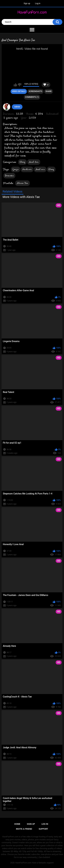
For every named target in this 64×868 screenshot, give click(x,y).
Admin (17, 107)
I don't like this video (20, 85)
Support (43, 829)
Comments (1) (32, 97)
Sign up (27, 3)
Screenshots (35, 91)
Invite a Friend (24, 829)
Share (49, 91)
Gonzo (16, 169)
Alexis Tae (22, 183)
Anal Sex (34, 162)
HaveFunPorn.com (23, 863)
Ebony (22, 162)
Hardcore (27, 169)
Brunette (9, 176)
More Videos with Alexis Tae (21, 197)
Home (17, 824)
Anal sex (40, 169)
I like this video (15, 85)
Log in (38, 3)
